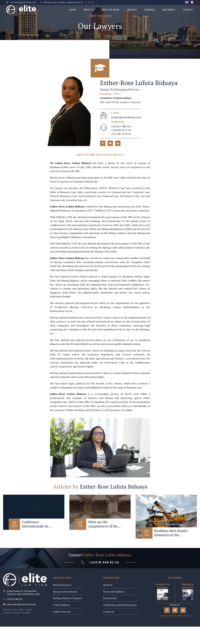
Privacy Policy (110, 598)
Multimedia (169, 10)
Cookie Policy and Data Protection (120, 605)
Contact (188, 10)
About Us (89, 10)
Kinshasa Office (110, 94)
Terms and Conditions (114, 592)
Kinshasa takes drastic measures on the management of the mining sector (171, 537)
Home (73, 10)
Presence (150, 10)
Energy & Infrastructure (65, 592)
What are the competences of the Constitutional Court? (104, 526)
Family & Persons (62, 612)
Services (132, 10)
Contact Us (109, 612)
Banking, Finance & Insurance (68, 598)
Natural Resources (62, 585)
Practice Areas (111, 10)
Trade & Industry (62, 605)
